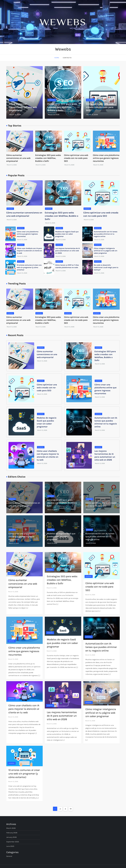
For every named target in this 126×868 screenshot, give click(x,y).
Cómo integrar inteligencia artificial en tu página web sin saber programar (106, 251)
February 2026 (12, 833)
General (13, 100)
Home (57, 58)
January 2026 (11, 837)
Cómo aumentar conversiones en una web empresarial (23, 107)
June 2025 (10, 846)
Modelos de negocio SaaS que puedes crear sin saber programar (67, 234)
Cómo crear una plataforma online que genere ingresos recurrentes (106, 158)
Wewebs (63, 49)
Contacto (67, 58)
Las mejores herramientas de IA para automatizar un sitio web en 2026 (68, 251)
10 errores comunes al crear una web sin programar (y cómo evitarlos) (29, 267)
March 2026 (11, 828)
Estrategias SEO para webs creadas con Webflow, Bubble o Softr (62, 107)
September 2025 (13, 842)
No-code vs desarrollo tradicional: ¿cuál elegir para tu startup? (106, 267)
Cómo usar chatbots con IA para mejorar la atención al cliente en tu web (29, 251)
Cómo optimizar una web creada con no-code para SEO (100, 107)
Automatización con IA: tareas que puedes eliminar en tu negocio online (106, 234)
